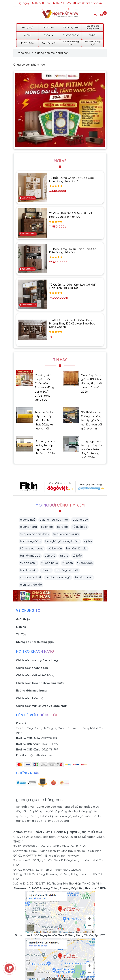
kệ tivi (88, 541)
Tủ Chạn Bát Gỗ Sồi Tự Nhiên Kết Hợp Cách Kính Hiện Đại (71, 215)
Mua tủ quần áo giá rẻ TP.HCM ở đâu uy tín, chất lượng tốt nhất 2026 (92, 384)
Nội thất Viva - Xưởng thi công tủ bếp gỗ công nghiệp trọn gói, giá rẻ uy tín (92, 421)
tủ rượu (46, 570)
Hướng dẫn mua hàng (31, 691)
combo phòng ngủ (58, 577)
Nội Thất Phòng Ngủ (93, 43)
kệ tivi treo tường (32, 549)
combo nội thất (31, 577)
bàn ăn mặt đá (30, 556)
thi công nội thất (67, 570)
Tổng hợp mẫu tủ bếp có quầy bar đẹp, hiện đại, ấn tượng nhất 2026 (91, 449)
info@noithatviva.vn (88, 3)
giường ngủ (28, 520)
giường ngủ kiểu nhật (54, 520)
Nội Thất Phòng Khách (71, 43)
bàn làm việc (29, 570)
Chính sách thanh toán (32, 668)
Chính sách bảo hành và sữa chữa (40, 683)
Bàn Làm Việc (49, 43)
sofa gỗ (63, 527)
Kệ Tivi (27, 35)
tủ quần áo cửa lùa (66, 534)
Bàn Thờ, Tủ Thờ (71, 35)
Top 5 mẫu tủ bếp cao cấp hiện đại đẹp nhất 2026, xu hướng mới (44, 421)
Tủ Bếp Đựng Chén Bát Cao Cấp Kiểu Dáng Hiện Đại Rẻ (72, 180)
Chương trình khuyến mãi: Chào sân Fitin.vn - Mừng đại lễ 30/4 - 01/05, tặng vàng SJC (44, 388)
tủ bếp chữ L (29, 563)
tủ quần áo (80, 527)
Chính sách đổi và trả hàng (35, 676)
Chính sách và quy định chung (37, 660)
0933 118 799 (62, 3)
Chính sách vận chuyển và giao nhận (42, 706)
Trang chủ (23, 53)
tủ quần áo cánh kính (34, 534)
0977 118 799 (41, 3)
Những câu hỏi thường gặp (35, 642)
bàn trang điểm (31, 541)
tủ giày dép (85, 563)
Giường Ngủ (27, 27)
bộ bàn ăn (55, 549)
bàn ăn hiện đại (77, 549)
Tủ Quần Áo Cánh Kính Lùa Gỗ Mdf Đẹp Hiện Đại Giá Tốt (73, 286)
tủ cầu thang (84, 577)
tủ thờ (64, 556)
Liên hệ (21, 627)
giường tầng (28, 527)
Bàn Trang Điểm (71, 27)
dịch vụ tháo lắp (31, 585)
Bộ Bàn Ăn (49, 35)
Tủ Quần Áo (49, 27)
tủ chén (68, 563)
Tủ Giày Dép (27, 43)
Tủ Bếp (93, 35)
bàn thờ (50, 556)
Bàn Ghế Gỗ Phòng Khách (93, 27)
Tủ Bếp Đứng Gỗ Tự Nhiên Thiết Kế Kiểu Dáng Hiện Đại (73, 251)
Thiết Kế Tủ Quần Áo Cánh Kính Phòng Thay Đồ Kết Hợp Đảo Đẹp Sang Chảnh (72, 324)
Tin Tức (21, 635)
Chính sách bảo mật (30, 698)
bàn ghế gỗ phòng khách (62, 541)
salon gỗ (47, 527)
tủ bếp (77, 556)
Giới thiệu (23, 619)
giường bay (80, 520)
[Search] (95, 14)
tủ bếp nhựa (50, 563)
